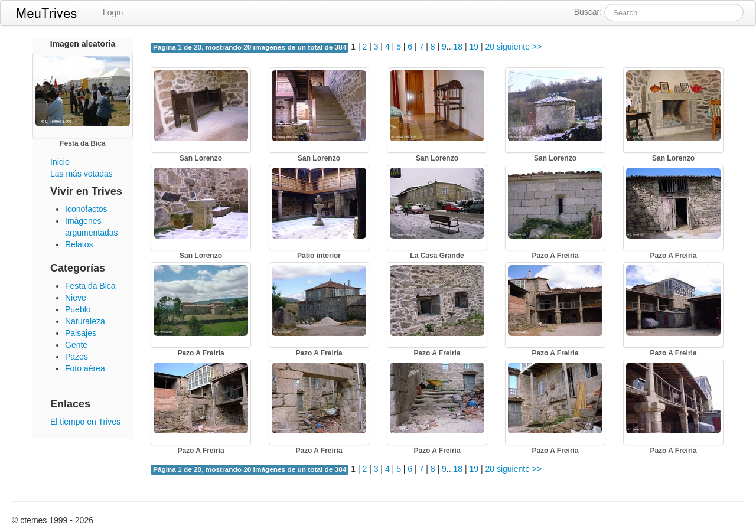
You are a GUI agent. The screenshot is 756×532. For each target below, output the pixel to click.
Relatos (79, 244)
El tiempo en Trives (85, 422)
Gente (76, 345)
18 (458, 47)
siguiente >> (519, 47)
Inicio (60, 162)
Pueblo (78, 309)
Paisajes (81, 333)
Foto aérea (85, 368)
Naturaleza (85, 321)
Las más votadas (82, 174)
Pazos (76, 357)
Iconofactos (86, 209)
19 (474, 47)
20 (490, 47)
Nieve (76, 298)
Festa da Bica (90, 286)
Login (113, 12)
